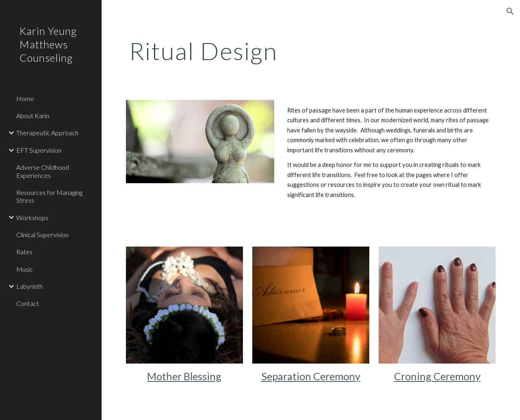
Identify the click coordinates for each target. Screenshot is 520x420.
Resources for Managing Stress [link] (49, 196)
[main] (279, 51)
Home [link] (25, 99)
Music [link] (25, 269)
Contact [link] (28, 303)
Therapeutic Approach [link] (47, 133)
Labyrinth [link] (29, 286)
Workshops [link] (32, 218)
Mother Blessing (184, 376)
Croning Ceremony (437, 376)
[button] (510, 11)
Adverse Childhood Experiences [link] (43, 171)
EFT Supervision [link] (39, 150)
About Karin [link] (33, 116)
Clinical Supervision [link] (42, 235)
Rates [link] (24, 252)
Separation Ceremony (311, 376)
